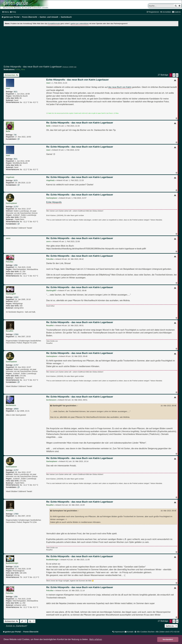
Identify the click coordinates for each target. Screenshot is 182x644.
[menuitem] (13, 12)
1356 (15, 265)
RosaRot (10, 331)
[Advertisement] (91, 46)
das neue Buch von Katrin (120, 87)
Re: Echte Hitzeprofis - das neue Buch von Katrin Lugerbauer (80, 123)
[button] (177, 75)
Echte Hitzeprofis (54, 202)
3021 (15, 92)
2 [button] (174, 75)
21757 (16, 207)
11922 (16, 297)
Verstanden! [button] (168, 639)
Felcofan (10, 262)
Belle (8, 131)
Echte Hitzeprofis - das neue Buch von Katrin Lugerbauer (33, 67)
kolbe (18, 69)
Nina (23, 69)
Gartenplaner (11, 203)
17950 (16, 334)
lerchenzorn (11, 405)
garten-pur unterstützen (80, 24)
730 (15, 135)
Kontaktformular (54, 24)
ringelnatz (10, 177)
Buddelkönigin (12, 563)
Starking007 (11, 294)
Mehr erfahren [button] (96, 639)
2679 (15, 180)
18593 (16, 409)
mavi (8, 88)
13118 (16, 567)
